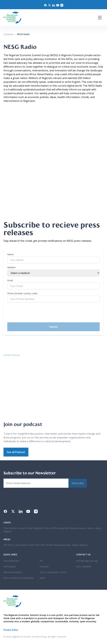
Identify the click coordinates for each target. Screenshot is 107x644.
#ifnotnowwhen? (13, 572)
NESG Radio (23, 34)
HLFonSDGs (10, 567)
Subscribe (78, 483)
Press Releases (11, 561)
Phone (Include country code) (22, 293)
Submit (54, 327)
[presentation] (31, 312)
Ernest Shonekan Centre (53, 572)
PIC (41, 561)
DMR (42, 578)
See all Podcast (16, 452)
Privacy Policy (11, 630)
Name (10, 254)
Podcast (44, 567)
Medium (11, 267)
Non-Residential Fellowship (18, 578)
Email (10, 280)
